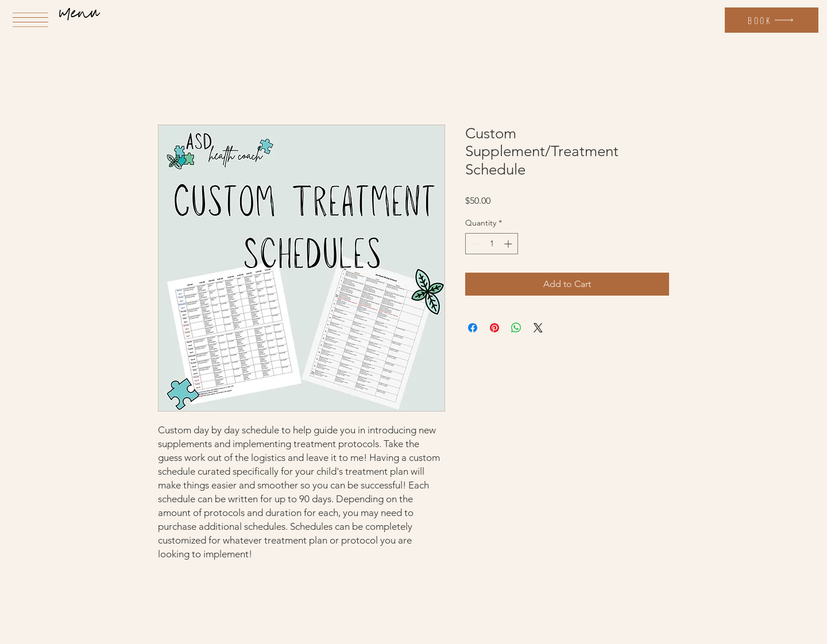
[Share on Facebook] (473, 328)
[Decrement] (474, 244)
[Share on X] (538, 328)
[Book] (772, 20)
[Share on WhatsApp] (516, 328)
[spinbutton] (492, 244)
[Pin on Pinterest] (494, 328)
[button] (30, 20)
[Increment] (509, 244)
